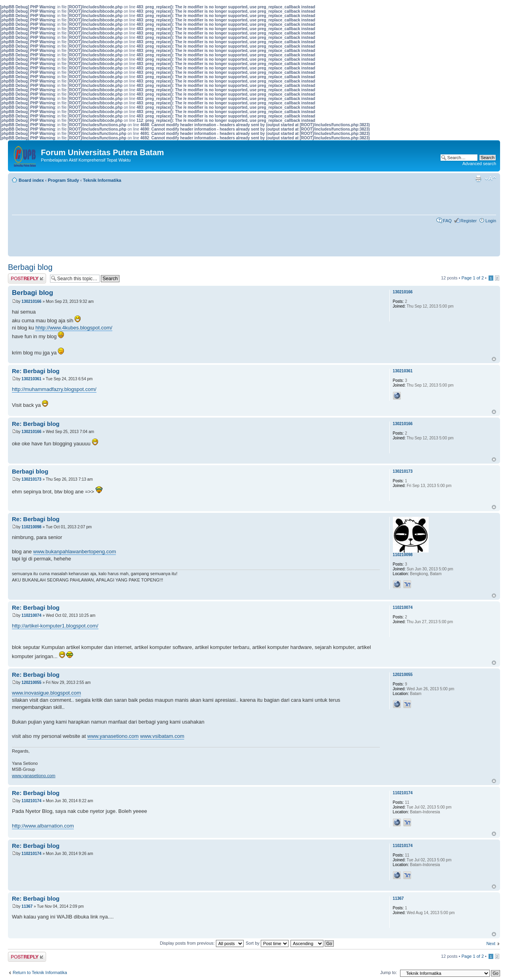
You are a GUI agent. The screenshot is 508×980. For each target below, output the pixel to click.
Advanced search (479, 164)
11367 (27, 906)
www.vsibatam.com (162, 736)
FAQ (447, 221)
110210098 (31, 527)
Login (491, 221)
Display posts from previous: (202, 943)
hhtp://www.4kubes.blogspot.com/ (74, 328)
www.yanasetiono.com (113, 736)
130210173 (31, 479)
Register (469, 221)
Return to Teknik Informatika (40, 972)
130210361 (31, 379)
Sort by (267, 943)
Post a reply (27, 278)
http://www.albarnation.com (43, 826)
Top (494, 359)
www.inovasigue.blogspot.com (46, 693)
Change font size (490, 179)
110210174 (31, 801)
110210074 (31, 615)
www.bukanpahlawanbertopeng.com (75, 552)
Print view (478, 179)
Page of (473, 278)
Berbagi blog (30, 267)
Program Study (63, 180)
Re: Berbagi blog (36, 371)
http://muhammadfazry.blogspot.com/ (54, 389)
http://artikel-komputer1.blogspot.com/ (55, 626)
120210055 (31, 683)
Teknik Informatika (102, 180)
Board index (31, 180)
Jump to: (389, 972)
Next (491, 943)
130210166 (31, 301)
